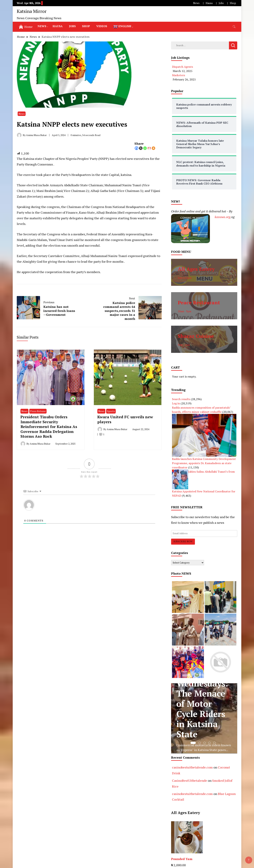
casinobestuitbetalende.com (192, 767)
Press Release (38, 411)
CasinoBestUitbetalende (190, 780)
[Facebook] (137, 148)
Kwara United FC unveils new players (125, 419)
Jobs (221, 3)
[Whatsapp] (145, 148)
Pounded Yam (182, 859)
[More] (153, 148)
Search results (181, 399)
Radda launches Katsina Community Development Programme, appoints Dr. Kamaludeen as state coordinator (204, 463)
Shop (233, 3)
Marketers (179, 75)
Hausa (209, 3)
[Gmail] (149, 148)
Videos (102, 26)
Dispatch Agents (182, 67)
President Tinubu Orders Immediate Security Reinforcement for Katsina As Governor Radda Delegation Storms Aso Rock (49, 427)
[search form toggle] (234, 27)
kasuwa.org (223, 217)
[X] (141, 148)
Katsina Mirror (32, 11)
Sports (111, 411)
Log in (176, 403)
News (196, 3)
